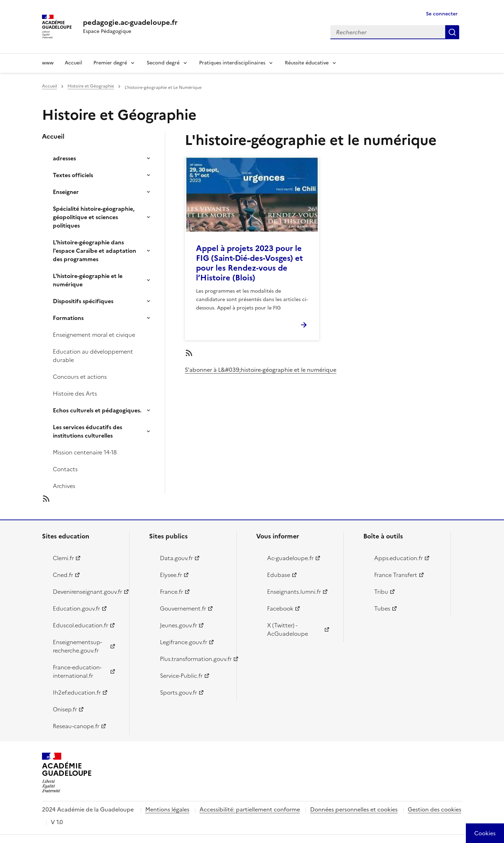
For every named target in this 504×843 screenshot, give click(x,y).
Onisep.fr (65, 709)
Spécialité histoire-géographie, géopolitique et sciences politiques (94, 217)
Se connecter (442, 14)
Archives (64, 486)
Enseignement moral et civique (94, 335)
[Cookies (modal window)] (485, 833)
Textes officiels (73, 175)
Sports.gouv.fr (178, 692)
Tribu (381, 592)
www (48, 63)
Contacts (65, 469)
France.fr (171, 592)
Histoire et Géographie (91, 86)
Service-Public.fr (181, 676)
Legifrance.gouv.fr (184, 642)
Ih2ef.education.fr (77, 692)
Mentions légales (167, 809)
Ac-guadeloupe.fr (290, 558)
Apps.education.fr (398, 558)
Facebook (280, 608)
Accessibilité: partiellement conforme (250, 809)
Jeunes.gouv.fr (178, 625)
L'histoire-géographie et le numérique (88, 280)
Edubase (279, 575)
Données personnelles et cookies (354, 809)
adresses (64, 158)
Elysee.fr (171, 575)
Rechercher (452, 32)
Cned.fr (63, 575)
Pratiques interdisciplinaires (232, 63)
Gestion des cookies (435, 809)
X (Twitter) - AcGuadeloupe (288, 629)
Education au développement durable (93, 356)
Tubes (382, 608)
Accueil (73, 63)
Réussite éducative (307, 63)
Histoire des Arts (75, 393)
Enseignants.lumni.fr (294, 592)
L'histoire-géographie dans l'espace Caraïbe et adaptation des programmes (94, 251)
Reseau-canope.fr (76, 726)
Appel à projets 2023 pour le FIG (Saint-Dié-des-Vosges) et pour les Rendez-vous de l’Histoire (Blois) (249, 263)
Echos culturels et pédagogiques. (97, 410)
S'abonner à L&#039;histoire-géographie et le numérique (261, 370)
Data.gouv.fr (176, 558)
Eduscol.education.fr (80, 625)
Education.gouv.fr (76, 608)
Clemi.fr (63, 558)
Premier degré (110, 63)
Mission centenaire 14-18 (85, 452)
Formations (68, 318)
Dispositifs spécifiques (83, 301)
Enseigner (66, 192)
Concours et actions (80, 377)
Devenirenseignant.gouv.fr (87, 592)
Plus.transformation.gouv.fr (194, 659)
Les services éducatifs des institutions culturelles (87, 431)
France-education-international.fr (77, 671)
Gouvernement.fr (183, 608)
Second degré (163, 63)
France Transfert (396, 575)
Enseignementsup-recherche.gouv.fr (78, 646)
